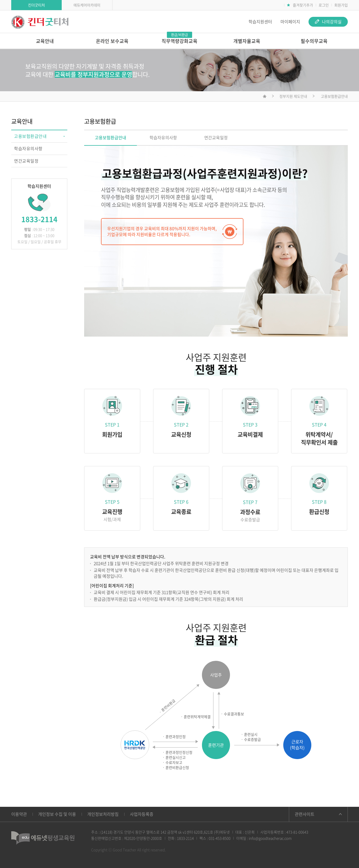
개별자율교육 (247, 41)
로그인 (324, 5)
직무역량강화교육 (179, 39)
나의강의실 (328, 22)
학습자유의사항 (28, 149)
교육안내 (45, 41)
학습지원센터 (260, 22)
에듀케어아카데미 (87, 5)
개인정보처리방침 (103, 814)
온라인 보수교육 (112, 41)
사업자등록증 (142, 814)
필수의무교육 (314, 41)
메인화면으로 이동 (265, 97)
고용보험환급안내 (30, 136)
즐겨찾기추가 (300, 5)
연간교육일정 (26, 161)
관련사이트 (305, 814)
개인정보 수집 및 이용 (57, 814)
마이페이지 (290, 22)
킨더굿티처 (36, 5)
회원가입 (341, 5)
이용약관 (19, 814)
